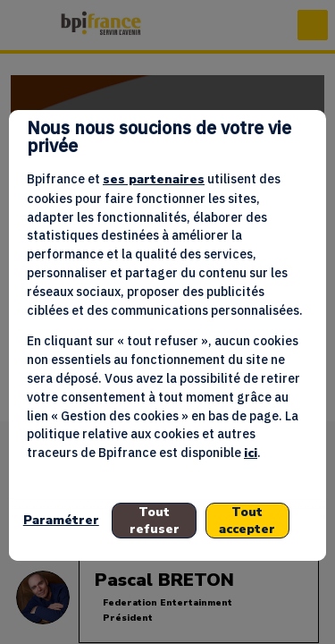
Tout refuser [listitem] (155, 521)
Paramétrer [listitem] (61, 520)
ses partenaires (154, 179)
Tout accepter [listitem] (247, 521)
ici (251, 453)
